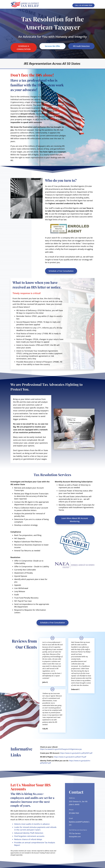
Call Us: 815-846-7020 (83, 5)
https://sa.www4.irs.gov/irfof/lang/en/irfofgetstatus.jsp (61, 749)
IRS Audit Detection (81, 46)
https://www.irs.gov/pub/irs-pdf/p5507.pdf (76, 753)
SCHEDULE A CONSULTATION (24, 48)
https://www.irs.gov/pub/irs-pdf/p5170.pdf (70, 757)
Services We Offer (52, 46)
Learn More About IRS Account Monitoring (75, 520)
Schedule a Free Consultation (61, 271)
